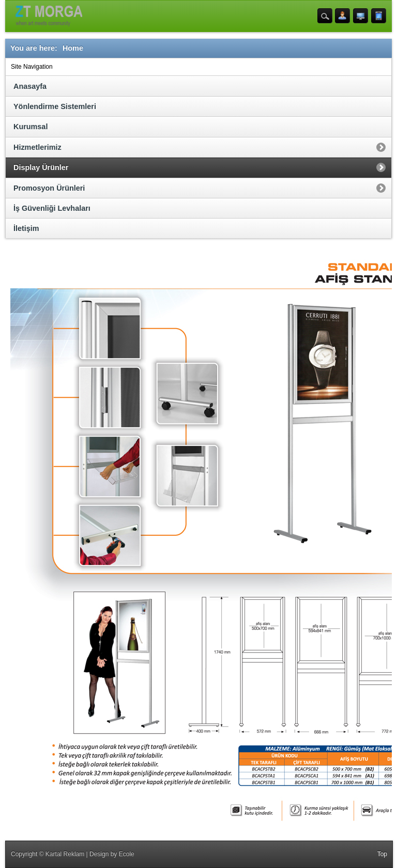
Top (382, 854)
